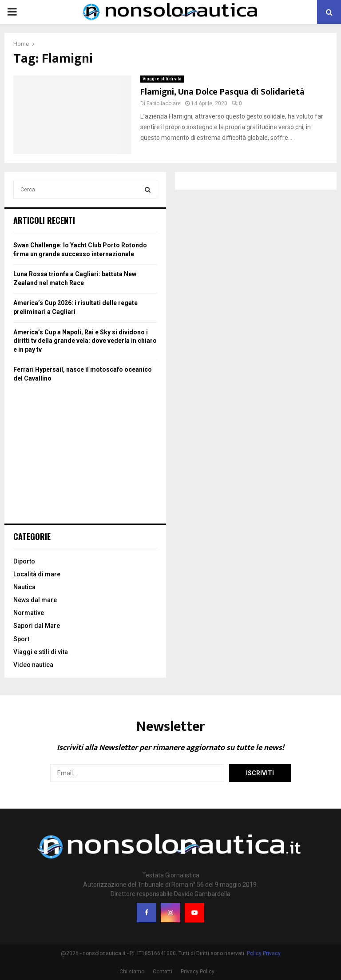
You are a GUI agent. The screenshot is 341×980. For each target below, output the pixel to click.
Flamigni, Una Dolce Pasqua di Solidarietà (222, 92)
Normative (29, 613)
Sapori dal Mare (37, 626)
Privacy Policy (198, 972)
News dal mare (35, 600)
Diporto (24, 561)
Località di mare (37, 574)
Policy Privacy (264, 953)
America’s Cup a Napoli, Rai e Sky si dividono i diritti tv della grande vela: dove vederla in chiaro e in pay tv (85, 341)
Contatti (163, 972)
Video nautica (33, 665)
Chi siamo (132, 972)
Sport (21, 639)
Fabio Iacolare (164, 103)
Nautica (24, 587)
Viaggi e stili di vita (162, 79)
